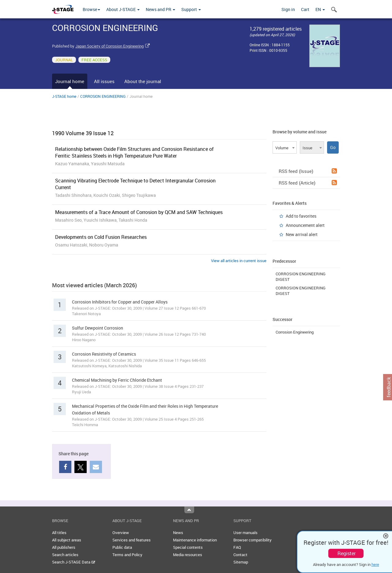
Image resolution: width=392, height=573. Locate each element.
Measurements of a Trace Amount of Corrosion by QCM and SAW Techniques (139, 212)
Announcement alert (305, 225)
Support (191, 9)
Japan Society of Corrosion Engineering (109, 46)
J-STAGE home (64, 96)
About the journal (143, 81)
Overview (121, 533)
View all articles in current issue (239, 261)
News (178, 533)
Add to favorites (301, 216)
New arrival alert (302, 234)
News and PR (160, 9)
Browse (91, 9)
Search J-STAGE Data (74, 562)
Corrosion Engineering (295, 332)
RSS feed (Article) (308, 183)
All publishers (64, 547)
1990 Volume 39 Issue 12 (83, 133)
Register (347, 553)
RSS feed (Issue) (308, 171)
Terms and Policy (127, 555)
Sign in (288, 9)
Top (189, 510)
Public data (122, 547)
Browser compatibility (253, 540)
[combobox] (285, 147)
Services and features (132, 540)
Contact (240, 555)
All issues (104, 81)
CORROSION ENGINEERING (103, 96)
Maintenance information (195, 540)
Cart (305, 9)
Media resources (188, 555)
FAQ (237, 547)
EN (320, 9)
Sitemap (241, 562)
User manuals (245, 533)
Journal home (70, 81)
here (375, 564)
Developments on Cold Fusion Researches (101, 237)
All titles (59, 533)
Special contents (188, 547)
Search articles (65, 555)
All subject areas (67, 540)
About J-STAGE (123, 9)
